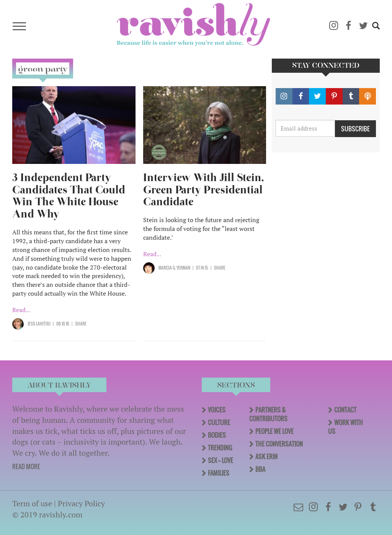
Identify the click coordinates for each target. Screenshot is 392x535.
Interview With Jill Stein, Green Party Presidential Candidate (203, 190)
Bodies (217, 435)
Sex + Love (220, 460)
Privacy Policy (81, 503)
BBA (260, 469)
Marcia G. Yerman (174, 268)
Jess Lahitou (39, 324)
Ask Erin (266, 456)
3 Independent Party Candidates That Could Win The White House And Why (69, 196)
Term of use (32, 503)
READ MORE (26, 466)
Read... (21, 310)
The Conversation (279, 444)
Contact (345, 410)
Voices (217, 410)
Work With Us (345, 427)
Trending (220, 448)
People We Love (274, 431)
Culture (219, 422)
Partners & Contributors (268, 414)
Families (219, 473)
